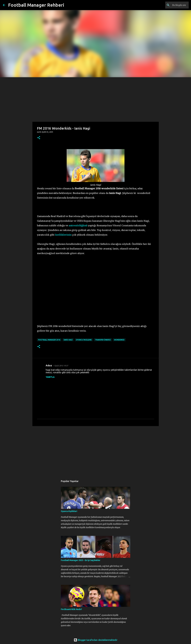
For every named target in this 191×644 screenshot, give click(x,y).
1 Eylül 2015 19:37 (61, 366)
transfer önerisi (103, 340)
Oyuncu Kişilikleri (69, 511)
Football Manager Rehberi (36, 5)
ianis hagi (68, 340)
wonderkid (119, 340)
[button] (39, 138)
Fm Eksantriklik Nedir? (71, 609)
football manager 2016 (49, 340)
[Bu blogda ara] (174, 5)
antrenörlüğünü (78, 225)
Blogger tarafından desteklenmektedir (96, 640)
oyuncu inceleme (84, 340)
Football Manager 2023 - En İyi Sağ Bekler (81, 560)
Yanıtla (50, 377)
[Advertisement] (96, 99)
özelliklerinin (63, 235)
